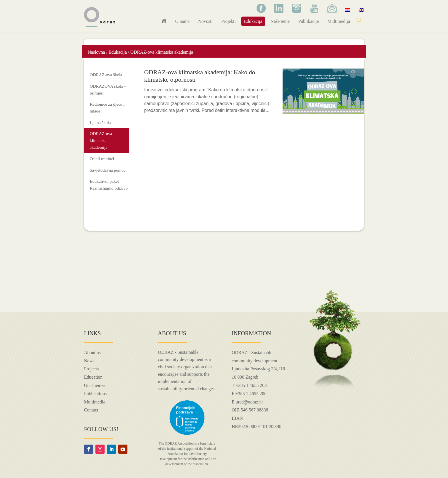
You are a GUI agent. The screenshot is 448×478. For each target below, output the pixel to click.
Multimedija (339, 21)
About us (92, 353)
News (89, 361)
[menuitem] (348, 10)
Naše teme (280, 21)
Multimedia (95, 402)
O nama (182, 21)
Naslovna (96, 52)
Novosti (206, 21)
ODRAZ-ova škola (106, 75)
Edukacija (253, 21)
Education (93, 377)
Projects (91, 369)
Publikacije (309, 21)
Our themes (95, 385)
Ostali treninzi (102, 159)
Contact (91, 410)
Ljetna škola (100, 122)
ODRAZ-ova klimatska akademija (101, 140)
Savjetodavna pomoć (108, 170)
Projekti (228, 21)
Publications (95, 394)
